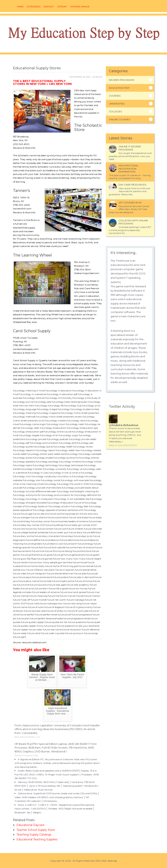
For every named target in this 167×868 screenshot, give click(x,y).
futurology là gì (73, 405)
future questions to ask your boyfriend (78, 626)
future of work (36, 607)
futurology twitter (92, 462)
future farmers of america (80, 547)
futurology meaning (24, 413)
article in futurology (72, 506)
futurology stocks (23, 458)
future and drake (79, 517)
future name (20, 607)
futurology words (51, 480)
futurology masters (56, 420)
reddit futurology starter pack (37, 454)
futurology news (77, 420)
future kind (23, 585)
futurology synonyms (66, 458)
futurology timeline (70, 462)
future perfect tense (46, 615)
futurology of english (25, 503)
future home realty (34, 566)
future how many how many (69, 559)
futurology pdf (21, 443)
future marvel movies (72, 596)
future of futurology (85, 503)
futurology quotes (23, 447)
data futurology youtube (70, 488)
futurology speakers (24, 462)
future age (26, 514)
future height (94, 559)
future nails (33, 603)
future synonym (74, 633)
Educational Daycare (30, 825)
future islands (86, 566)
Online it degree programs (130, 148)
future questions (77, 622)
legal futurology (61, 409)
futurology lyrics (91, 405)
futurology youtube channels (39, 488)
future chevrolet (93, 529)
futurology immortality (59, 398)
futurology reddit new (68, 450)
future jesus (25, 577)
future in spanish (65, 570)
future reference (91, 629)
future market (39, 600)
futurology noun (56, 424)
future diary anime (23, 536)
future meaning (38, 596)
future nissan (90, 603)
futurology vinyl (22, 476)
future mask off (22, 600)
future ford (37, 547)
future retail (34, 633)
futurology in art (64, 499)
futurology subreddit (90, 454)
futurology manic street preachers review (59, 417)
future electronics (70, 540)
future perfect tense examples (46, 618)
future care (60, 529)
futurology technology (45, 465)
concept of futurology (25, 506)
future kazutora (39, 585)
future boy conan (41, 521)
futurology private (36, 439)
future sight (20, 637)
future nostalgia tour (51, 603)
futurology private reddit (83, 439)
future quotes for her (56, 622)
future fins (51, 551)
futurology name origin (33, 424)
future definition (92, 532)
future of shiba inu (57, 611)
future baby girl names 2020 (80, 525)
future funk (38, 551)
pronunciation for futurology (70, 495)
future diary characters (47, 536)
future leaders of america (46, 592)
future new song (73, 603)
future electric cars (53, 544)
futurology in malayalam (40, 499)
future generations (75, 555)
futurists (30, 491)
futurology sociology (47, 462)
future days (67, 536)
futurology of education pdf (28, 432)
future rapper (21, 629)
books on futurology (49, 506)
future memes (21, 596)
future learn (42, 588)
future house (80, 562)
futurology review (83, 447)
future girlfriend (30, 555)
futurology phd (68, 443)
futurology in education (59, 391)
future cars (19, 529)
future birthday (22, 521)
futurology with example (75, 480)
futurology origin (69, 435)
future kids (45, 581)
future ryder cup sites (53, 633)
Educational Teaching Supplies (37, 839)
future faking (65, 551)
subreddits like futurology (88, 499)
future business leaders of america (70, 521)
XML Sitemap (109, 861)
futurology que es (43, 447)
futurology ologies (29, 435)
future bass (95, 521)
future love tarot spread (73, 592)
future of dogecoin (55, 607)
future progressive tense (77, 618)
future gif (58, 555)
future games (45, 559)
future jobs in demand (82, 577)
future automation (58, 517)
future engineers (33, 544)
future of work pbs (78, 611)
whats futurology (47, 484)
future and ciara (89, 514)
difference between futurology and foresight (60, 491)
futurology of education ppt (82, 428)
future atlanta (39, 517)
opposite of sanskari (57, 510)
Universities (117, 104)
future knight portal (63, 581)
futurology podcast (58, 439)
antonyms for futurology (40, 495)
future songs (91, 633)
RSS (98, 861)
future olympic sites (35, 611)
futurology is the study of (86, 398)
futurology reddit (63, 447)
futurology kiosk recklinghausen (70, 402)
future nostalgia (76, 600)
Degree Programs (122, 80)
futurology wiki (32, 480)
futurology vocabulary (44, 476)
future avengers (22, 517)
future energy (85, 544)
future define (33, 540)
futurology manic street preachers (80, 413)
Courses (115, 96)
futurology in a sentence (33, 394)
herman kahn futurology (33, 405)
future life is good (58, 588)
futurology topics (23, 465)
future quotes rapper (32, 622)
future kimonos (84, 581)
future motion (92, 596)
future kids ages (57, 585)
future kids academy (78, 585)
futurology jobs (43, 402)
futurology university (55, 469)
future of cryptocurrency (79, 607)
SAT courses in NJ (130, 203)
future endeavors (50, 540)
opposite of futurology (33, 510)
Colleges (115, 111)
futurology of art (49, 435)
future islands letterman (60, 573)
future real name (52, 629)
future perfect (27, 615)
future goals (46, 555)
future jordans (61, 577)
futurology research (24, 450)
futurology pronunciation (44, 443)
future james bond (42, 577)
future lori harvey (78, 588)
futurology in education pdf (62, 394)
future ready (20, 633)
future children (75, 529)
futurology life (56, 405)
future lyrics (28, 588)
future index (20, 573)
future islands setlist (86, 570)
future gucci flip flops (25, 559)
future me (54, 596)
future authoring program (64, 514)
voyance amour (80, 7)
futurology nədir (75, 424)
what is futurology (82, 473)
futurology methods (24, 417)
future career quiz (59, 532)
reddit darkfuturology (66, 454)
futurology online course (58, 432)
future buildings (55, 525)
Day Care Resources (132, 185)
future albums (41, 514)
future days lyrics (83, 536)
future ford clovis (82, 551)
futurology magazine (48, 413)
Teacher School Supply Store (36, 830)
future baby (95, 517)
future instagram (37, 573)
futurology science (89, 458)
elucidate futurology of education (55, 503)
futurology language (25, 409)
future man (93, 592)
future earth (70, 544)
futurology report (45, 450)
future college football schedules (31, 532)
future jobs (80, 573)
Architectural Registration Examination (129, 169)
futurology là (44, 409)
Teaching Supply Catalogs (34, 835)
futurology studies (43, 458)
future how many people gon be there (51, 562)
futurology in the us (60, 473)
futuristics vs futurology (71, 476)
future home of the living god (62, 566)
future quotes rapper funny (28, 626)
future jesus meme (29, 581)
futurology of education (53, 428)
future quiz (50, 626)
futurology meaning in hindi (29, 391)
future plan (23, 618)
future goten (93, 555)
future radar (35, 629)
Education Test (119, 88)
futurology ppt (85, 443)
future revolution (72, 629)
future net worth (57, 600)
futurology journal (23, 402)
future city (31, 529)
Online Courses (119, 119)
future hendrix (21, 562)
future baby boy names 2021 (29, 525)
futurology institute (34, 398)
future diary (76, 532)
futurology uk (75, 469)
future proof (64, 615)
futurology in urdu (38, 473)
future (16, 514)
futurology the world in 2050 (73, 484)
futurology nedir (30, 428)
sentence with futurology (82, 510)
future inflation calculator (41, 570)
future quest (93, 622)
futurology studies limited (85, 409)
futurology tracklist (31, 469)
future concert (46, 529)
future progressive (82, 615)
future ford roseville (55, 547)
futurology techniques (71, 465)
